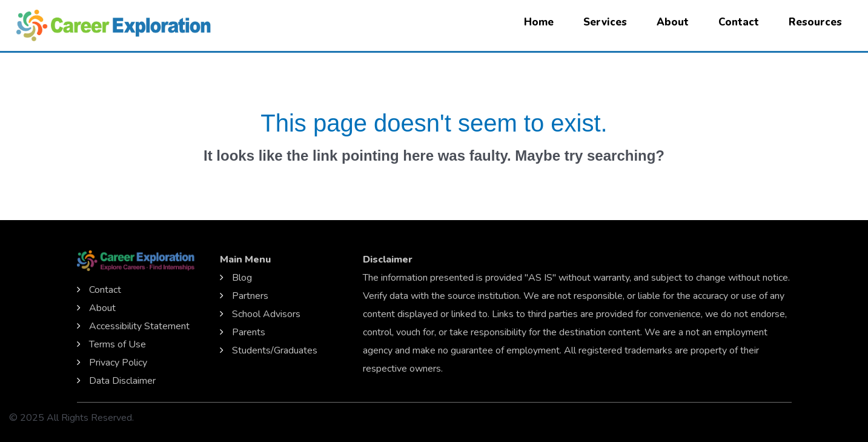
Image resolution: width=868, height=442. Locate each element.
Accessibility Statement (139, 326)
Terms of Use (118, 344)
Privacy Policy (118, 363)
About (673, 22)
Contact (739, 22)
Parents (249, 332)
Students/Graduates (275, 350)
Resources (815, 22)
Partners (250, 296)
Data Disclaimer (122, 381)
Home (539, 22)
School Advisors (266, 314)
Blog (242, 278)
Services (605, 22)
